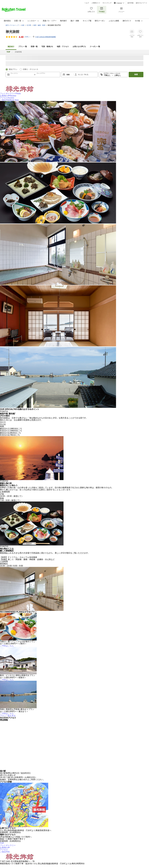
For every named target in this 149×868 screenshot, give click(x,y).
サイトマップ (107, 3)
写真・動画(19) (47, 47)
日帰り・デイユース (31, 69)
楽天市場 (130, 3)
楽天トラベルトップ (12, 25)
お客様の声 (8, 96)
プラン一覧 (23, 47)
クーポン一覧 (95, 47)
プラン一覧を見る (8, 716)
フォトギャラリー (10, 94)
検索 (136, 74)
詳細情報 (18, 52)
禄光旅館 (12, 32)
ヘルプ (87, 3)
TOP (2, 843)
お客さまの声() (79, 47)
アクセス (7, 98)
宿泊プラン (13, 69)
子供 (85, 75)
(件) (28, 37)
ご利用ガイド (96, 3)
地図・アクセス (63, 47)
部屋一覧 (34, 47)
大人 (80, 75)
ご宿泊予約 (9, 100)
